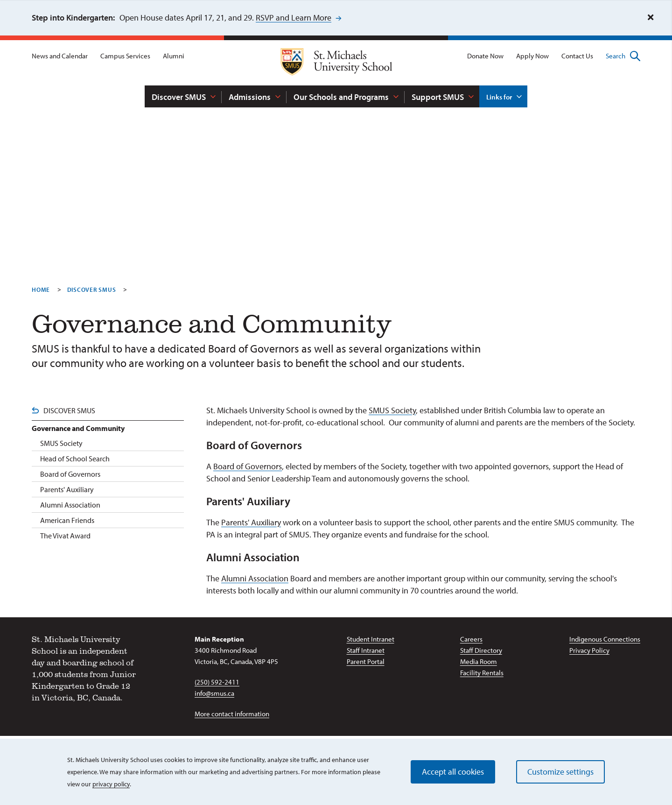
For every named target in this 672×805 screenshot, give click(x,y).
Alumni (174, 56)
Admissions (250, 97)
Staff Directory (481, 650)
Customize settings (560, 772)
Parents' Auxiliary (251, 522)
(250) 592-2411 (217, 682)
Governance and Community (78, 428)
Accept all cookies (453, 772)
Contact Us (577, 56)
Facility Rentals (482, 673)
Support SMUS (438, 97)
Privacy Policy (589, 650)
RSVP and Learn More (294, 18)
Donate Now (485, 56)
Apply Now (532, 56)
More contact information (232, 714)
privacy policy (111, 784)
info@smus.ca (214, 693)
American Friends (67, 520)
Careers (471, 639)
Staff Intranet (366, 650)
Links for (499, 97)
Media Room (479, 661)
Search (623, 56)
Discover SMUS (179, 97)
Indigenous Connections (605, 639)
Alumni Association (255, 578)
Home (41, 290)
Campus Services (125, 56)
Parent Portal (366, 661)
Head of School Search (75, 459)
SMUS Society (392, 410)
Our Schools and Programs (341, 97)
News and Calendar (60, 56)
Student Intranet (371, 639)
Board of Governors (248, 466)
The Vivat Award (65, 536)
